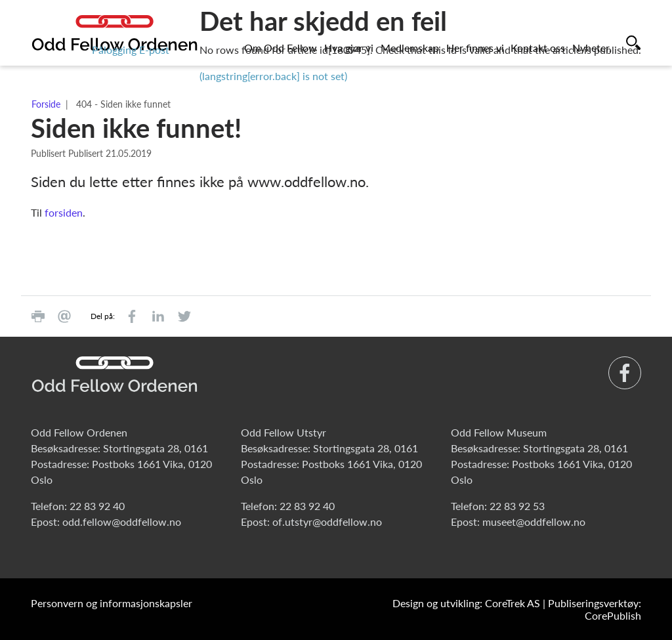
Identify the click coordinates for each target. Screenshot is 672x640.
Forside (46, 104)
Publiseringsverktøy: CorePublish (595, 609)
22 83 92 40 (97, 506)
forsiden (64, 212)
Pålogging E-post (131, 50)
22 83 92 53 (517, 506)
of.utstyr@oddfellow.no (327, 522)
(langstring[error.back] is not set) (273, 76)
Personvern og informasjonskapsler (112, 603)
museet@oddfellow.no (534, 522)
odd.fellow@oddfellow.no (122, 522)
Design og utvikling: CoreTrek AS (466, 603)
